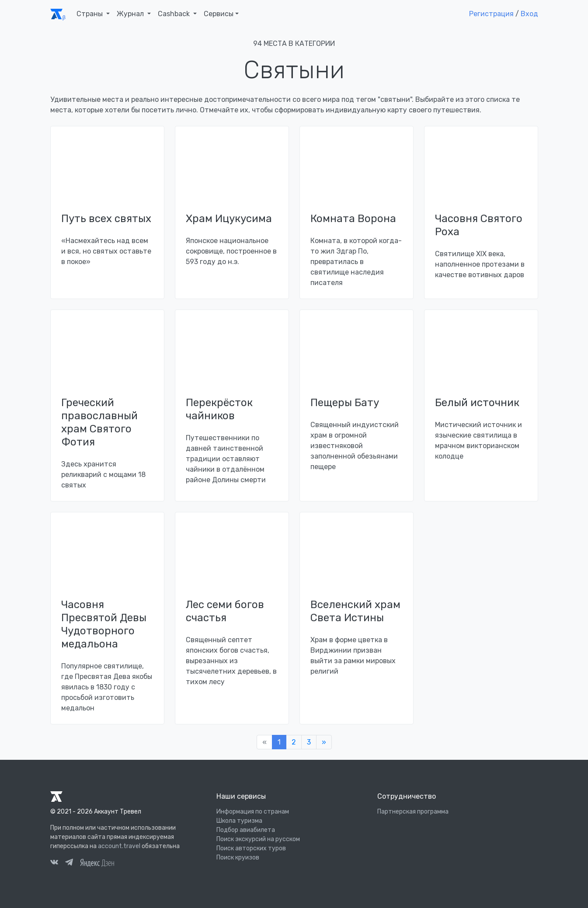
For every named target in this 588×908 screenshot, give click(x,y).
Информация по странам (253, 812)
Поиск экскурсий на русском (258, 839)
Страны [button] (90, 14)
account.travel (119, 846)
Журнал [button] (131, 14)
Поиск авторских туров (251, 848)
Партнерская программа (413, 812)
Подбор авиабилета (246, 830)
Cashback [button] (175, 14)
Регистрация (491, 14)
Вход (529, 14)
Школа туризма (239, 821)
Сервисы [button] (219, 14)
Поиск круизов (238, 858)
